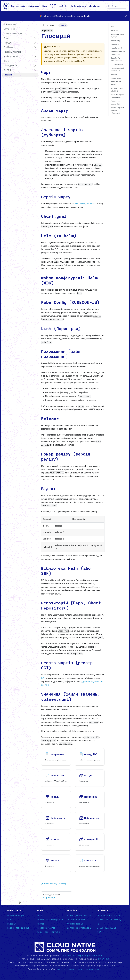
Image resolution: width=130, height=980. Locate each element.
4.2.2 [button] (63, 6)
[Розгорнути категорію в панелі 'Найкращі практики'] (35, 52)
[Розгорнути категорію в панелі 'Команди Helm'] (35, 66)
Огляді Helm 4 (77, 61)
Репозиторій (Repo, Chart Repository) (118, 96)
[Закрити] (126, 16)
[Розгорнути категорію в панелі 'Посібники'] (35, 47)
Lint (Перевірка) (117, 64)
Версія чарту (115, 41)
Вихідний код (16, 916)
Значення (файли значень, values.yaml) (117, 110)
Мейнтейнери (75, 924)
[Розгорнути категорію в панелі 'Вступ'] (35, 38)
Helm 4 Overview (72, 16)
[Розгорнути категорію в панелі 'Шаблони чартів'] (35, 57)
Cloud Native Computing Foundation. (82, 956)
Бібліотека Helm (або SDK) (117, 90)
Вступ (40, 916)
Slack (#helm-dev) (79, 916)
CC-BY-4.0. (104, 959)
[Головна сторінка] (44, 25)
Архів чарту (115, 30)
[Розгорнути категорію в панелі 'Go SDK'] (35, 70)
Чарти (53, 6)
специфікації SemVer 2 (85, 204)
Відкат (113, 85)
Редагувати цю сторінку (54, 884)
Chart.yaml (115, 44)
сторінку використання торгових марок (79, 969)
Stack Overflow (106, 928)
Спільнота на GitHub (110, 916)
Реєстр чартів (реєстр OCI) (116, 102)
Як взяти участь (77, 920)
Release (114, 75)
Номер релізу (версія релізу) (116, 80)
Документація (18, 6)
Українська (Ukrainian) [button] (86, 6)
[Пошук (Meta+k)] (117, 6)
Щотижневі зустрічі (79, 928)
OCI (43, 678)
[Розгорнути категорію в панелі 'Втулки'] (35, 61)
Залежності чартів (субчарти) (117, 36)
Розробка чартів (46, 928)
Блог (45, 6)
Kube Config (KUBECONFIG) (116, 59)
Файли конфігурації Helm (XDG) (118, 53)
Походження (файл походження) (118, 69)
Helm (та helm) (116, 48)
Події (11, 924)
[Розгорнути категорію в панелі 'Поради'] (35, 43)
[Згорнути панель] (20, 902)
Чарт (112, 27)
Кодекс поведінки (18, 928)
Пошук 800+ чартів (49, 932)
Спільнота (34, 6)
